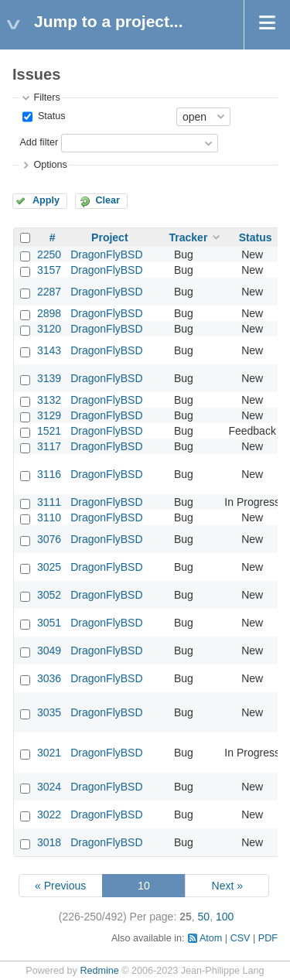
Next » (227, 886)
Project (109, 237)
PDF (268, 938)
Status (50, 116)
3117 (49, 446)
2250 (49, 254)
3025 (49, 567)
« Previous (60, 886)
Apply (46, 200)
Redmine (99, 971)
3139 (49, 378)
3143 (49, 350)
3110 (49, 517)
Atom (211, 938)
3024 (49, 787)
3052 (49, 595)
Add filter (39, 142)
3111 (49, 502)
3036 (49, 678)
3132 (49, 400)
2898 (49, 313)
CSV (241, 938)
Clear (107, 200)
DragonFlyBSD (106, 254)
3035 (49, 712)
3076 (49, 539)
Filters (46, 97)
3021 (49, 753)
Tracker (189, 237)
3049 (49, 650)
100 (225, 917)
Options (50, 165)
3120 (49, 329)
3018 (49, 842)
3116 (49, 474)
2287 (49, 292)
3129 (49, 415)
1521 (49, 431)
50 (204, 917)
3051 (49, 623)
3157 (49, 270)
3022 (49, 814)
